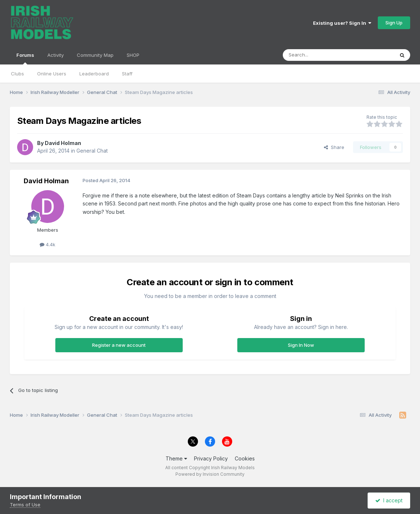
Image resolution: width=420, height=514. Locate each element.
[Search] (320, 55)
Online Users (52, 74)
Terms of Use (25, 505)
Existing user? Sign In (342, 23)
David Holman (63, 143)
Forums (25, 58)
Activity (56, 55)
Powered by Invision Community (210, 474)
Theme (176, 458)
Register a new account (119, 345)
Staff (127, 74)
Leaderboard (94, 74)
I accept (389, 500)
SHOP (133, 55)
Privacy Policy (211, 458)
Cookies (245, 458)
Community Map (95, 55)
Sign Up (394, 23)
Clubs (17, 74)
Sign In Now (301, 345)
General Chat (92, 151)
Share (334, 147)
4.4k (47, 244)
